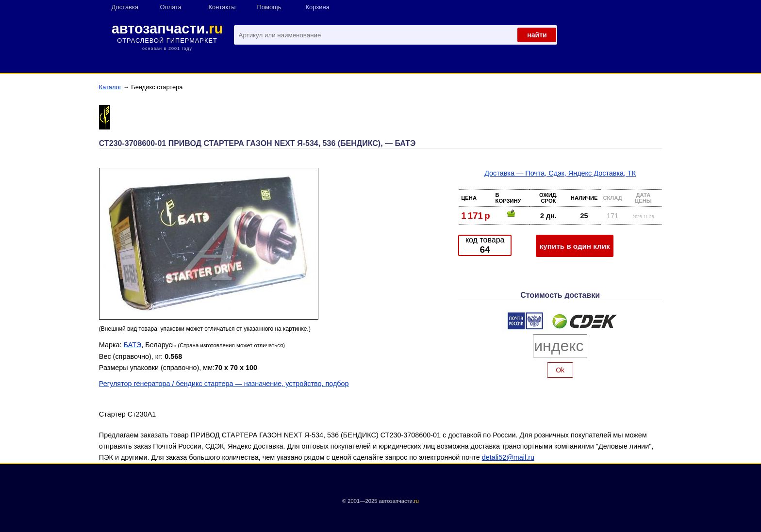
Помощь (269, 7)
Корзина (318, 7)
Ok (560, 370)
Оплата (171, 7)
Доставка (125, 7)
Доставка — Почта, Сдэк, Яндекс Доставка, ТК (560, 173)
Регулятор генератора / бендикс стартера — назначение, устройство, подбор (224, 384)
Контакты (222, 7)
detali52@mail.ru (508, 457)
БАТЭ (133, 345)
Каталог (110, 87)
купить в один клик (575, 246)
